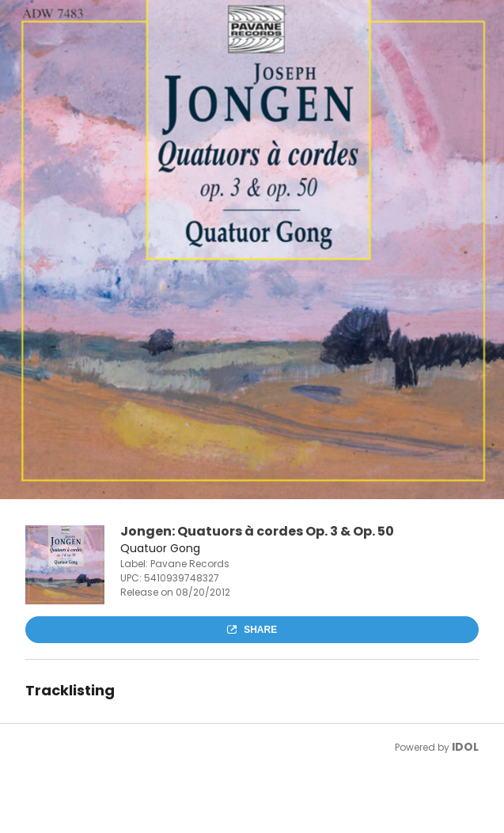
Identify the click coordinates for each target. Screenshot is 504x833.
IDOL (465, 747)
